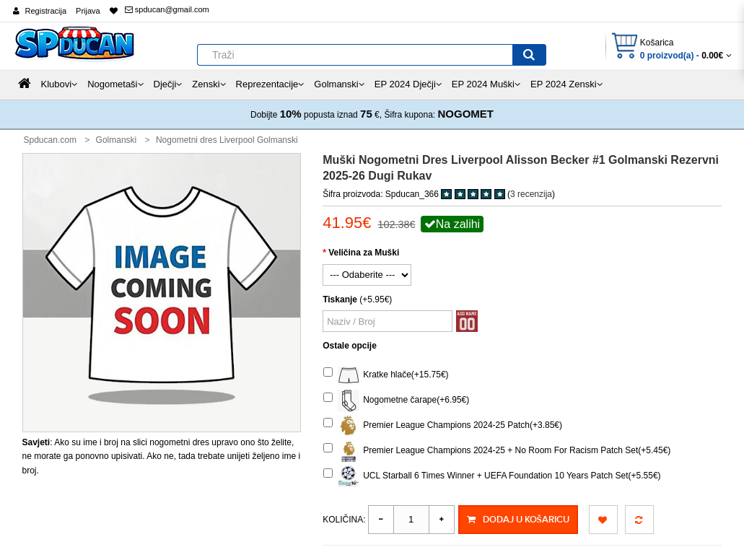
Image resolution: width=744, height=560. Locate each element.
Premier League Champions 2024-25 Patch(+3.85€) (443, 426)
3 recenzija (531, 194)
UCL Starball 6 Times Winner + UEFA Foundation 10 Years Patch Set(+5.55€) (492, 476)
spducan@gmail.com (167, 9)
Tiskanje (340, 299)
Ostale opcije (350, 346)
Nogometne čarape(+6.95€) (396, 401)
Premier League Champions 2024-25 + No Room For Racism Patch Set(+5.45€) (497, 451)
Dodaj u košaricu (518, 520)
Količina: (344, 520)
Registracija (46, 11)
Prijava (88, 11)
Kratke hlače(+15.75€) (386, 375)
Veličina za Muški (364, 253)
